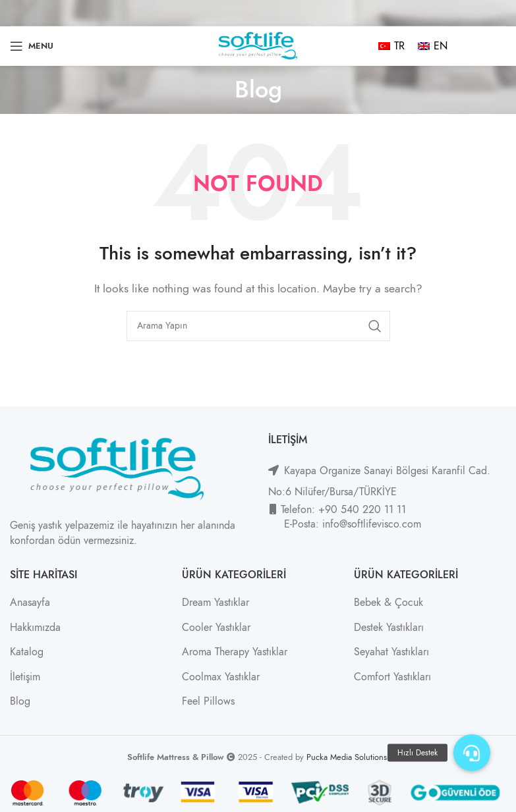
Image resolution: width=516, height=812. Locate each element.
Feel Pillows (208, 701)
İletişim (25, 677)
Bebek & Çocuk (388, 603)
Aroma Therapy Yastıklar (235, 652)
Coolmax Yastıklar (221, 677)
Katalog (27, 652)
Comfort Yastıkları (392, 677)
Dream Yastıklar (215, 603)
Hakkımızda (35, 628)
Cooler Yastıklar (216, 628)
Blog (20, 701)
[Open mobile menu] (32, 46)
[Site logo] (258, 45)
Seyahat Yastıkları (391, 652)
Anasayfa (30, 603)
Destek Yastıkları (389, 628)
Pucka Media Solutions (347, 757)
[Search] (258, 326)
